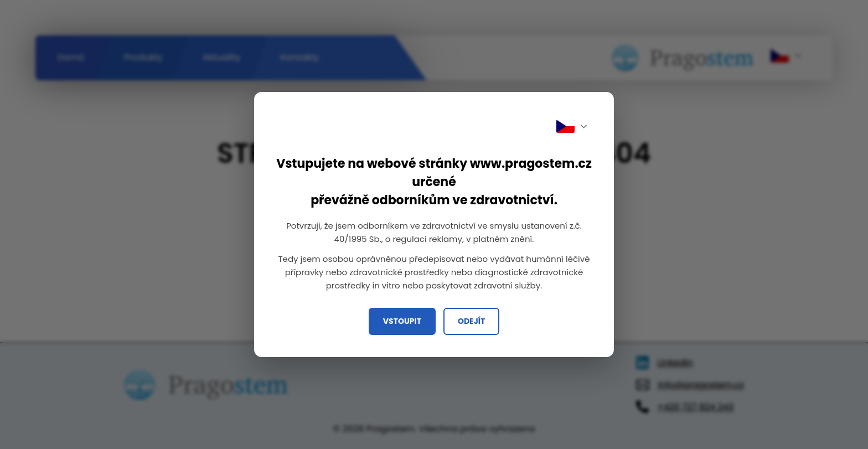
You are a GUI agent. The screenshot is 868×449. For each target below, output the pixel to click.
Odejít (471, 321)
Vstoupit (402, 321)
